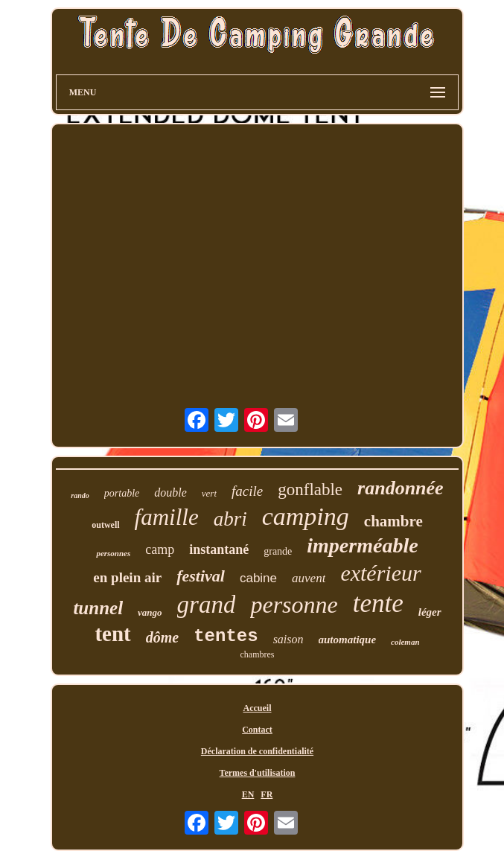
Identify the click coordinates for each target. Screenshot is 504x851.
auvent (309, 578)
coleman (405, 642)
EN (248, 794)
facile (247, 491)
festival (201, 576)
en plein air (127, 577)
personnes (113, 553)
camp (160, 549)
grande (278, 551)
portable (122, 493)
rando (80, 495)
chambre (393, 521)
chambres (258, 654)
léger (430, 612)
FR (267, 794)
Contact (257, 730)
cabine (258, 578)
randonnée (401, 488)
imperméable (362, 545)
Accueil (258, 708)
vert (209, 493)
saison (288, 639)
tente (378, 603)
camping (306, 516)
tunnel (98, 608)
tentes (226, 636)
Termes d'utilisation (258, 773)
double (170, 493)
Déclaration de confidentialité (257, 751)
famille (167, 517)
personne (294, 605)
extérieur (380, 573)
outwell (105, 525)
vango (150, 612)
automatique (348, 640)
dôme (162, 637)
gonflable (310, 490)
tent (112, 634)
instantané (219, 549)
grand (207, 605)
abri (230, 519)
